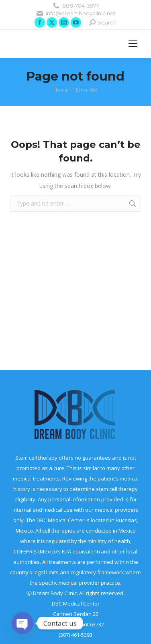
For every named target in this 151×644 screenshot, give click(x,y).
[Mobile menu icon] (133, 44)
